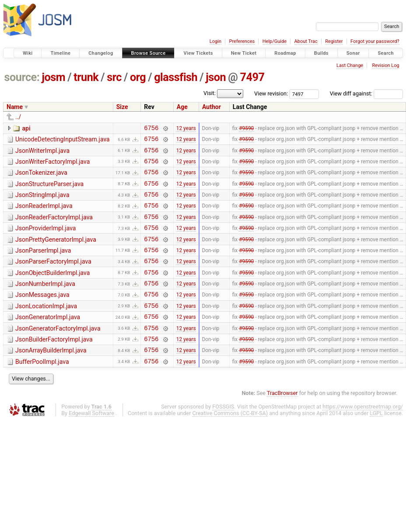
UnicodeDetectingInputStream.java (63, 141)
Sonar (353, 53)
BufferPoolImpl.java (42, 389)
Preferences (242, 41)
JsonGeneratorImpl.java (48, 339)
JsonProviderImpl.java (45, 240)
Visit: (210, 93)
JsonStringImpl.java (42, 203)
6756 (151, 129)
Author (212, 107)
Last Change (350, 65)
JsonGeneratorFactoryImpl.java (58, 352)
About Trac (306, 41)
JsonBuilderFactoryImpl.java (54, 364)
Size (122, 107)
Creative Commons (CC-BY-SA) (230, 442)
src (114, 77)
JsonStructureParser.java (49, 190)
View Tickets (198, 53)
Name (15, 107)
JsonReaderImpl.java (44, 215)
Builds (321, 53)
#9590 (246, 129)
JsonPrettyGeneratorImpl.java (56, 253)
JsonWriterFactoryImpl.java (52, 166)
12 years (186, 129)
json (216, 77)
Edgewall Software (91, 442)
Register (334, 41)
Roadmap (285, 53)
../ (18, 117)
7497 (252, 77)
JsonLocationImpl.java (46, 327)
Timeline (60, 53)
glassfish (176, 77)
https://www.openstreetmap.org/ (363, 435)
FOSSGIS (223, 435)
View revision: (271, 93)
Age (182, 107)
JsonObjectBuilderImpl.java (52, 290)
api (26, 128)
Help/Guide (275, 41)
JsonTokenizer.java (41, 178)
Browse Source (149, 53)
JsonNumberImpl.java (45, 302)
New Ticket (244, 53)
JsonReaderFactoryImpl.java (54, 228)
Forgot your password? (375, 41)
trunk (86, 77)
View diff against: (366, 93)
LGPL (376, 442)
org (138, 77)
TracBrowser (282, 422)
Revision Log (385, 65)
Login (215, 41)
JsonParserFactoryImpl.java (53, 277)
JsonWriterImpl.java (42, 153)
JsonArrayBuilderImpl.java (51, 377)
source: (22, 77)
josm (53, 77)
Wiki (28, 53)
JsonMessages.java (42, 314)
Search (386, 53)
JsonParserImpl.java (43, 265)
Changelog (101, 53)
